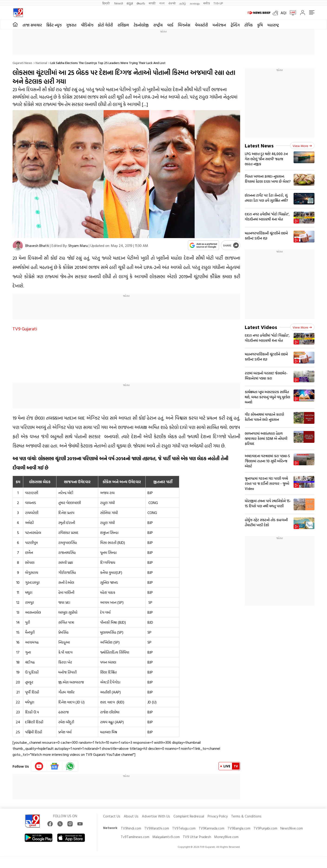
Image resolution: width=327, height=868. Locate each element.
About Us (131, 816)
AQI (283, 13)
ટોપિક (249, 25)
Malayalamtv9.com (166, 837)
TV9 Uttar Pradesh (197, 837)
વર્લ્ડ (170, 25)
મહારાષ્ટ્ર (273, 25)
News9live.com (292, 828)
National (41, 63)
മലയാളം (195, 3)
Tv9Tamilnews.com (135, 837)
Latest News (259, 145)
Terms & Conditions (246, 816)
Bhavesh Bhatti (37, 246)
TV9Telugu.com (184, 828)
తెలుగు (141, 3)
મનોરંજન (219, 25)
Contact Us (112, 816)
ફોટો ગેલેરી (105, 25)
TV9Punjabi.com (265, 828)
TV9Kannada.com (211, 828)
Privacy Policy (218, 816)
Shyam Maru (78, 246)
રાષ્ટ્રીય (158, 25)
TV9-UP (218, 3)
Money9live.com (226, 837)
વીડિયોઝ (87, 25)
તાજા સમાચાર (32, 25)
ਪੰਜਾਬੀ (172, 3)
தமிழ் (183, 3)
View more (302, 146)
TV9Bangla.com (239, 828)
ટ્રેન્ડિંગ (235, 25)
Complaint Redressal (189, 816)
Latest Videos (261, 327)
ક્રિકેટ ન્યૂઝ (54, 25)
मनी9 (207, 3)
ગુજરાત (71, 25)
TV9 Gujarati (25, 329)
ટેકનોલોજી (141, 25)
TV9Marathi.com (157, 828)
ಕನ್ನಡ (130, 3)
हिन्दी (106, 3)
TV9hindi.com (131, 828)
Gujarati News (22, 63)
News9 (119, 3)
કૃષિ (260, 25)
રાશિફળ (123, 25)
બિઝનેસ (184, 25)
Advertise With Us (156, 816)
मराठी (152, 3)
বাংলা (162, 3)
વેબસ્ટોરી (201, 25)
